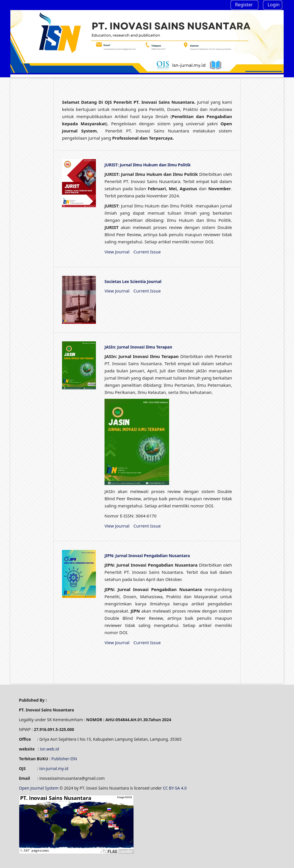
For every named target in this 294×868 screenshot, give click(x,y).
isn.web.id (49, 749)
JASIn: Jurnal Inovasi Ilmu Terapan (138, 347)
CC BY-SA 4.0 (175, 788)
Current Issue (147, 252)
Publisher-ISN (64, 759)
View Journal (117, 252)
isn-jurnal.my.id (54, 768)
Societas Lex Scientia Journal (133, 281)
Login (274, 5)
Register (244, 5)
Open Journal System (39, 788)
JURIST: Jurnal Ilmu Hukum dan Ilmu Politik (148, 165)
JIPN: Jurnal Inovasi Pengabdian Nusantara (147, 556)
